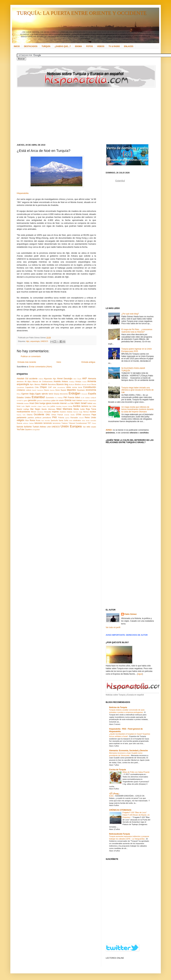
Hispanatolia (23, 193)
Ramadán (74, 418)
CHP (50, 387)
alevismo (20, 381)
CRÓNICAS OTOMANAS (120, 810)
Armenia (92, 381)
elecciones (64, 394)
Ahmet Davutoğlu (65, 379)
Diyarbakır (81, 390)
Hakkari (79, 400)
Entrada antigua (88, 362)
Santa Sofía (63, 420)
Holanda (20, 403)
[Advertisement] (78, 116)
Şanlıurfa (54, 420)
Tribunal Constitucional (78, 423)
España (92, 394)
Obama (30, 415)
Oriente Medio (69, 415)
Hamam (85, 400)
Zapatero (28, 429)
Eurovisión (50, 397)
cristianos (21, 390)
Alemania (92, 379)
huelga (42, 403)
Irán (72, 403)
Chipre (43, 387)
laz (90, 406)
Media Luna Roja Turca (85, 409)
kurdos (77, 406)
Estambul (38, 397)
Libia (94, 406)
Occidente (39, 414)
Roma (32, 420)
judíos (53, 406)
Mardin (44, 409)
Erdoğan (74, 393)
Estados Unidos (24, 397)
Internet (63, 403)
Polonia (61, 418)
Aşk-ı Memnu (35, 384)
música (69, 412)
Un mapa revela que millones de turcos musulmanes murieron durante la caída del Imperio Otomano (137, 409)
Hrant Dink (34, 403)
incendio (56, 403)
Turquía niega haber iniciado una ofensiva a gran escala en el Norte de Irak (137, 390)
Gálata (87, 398)
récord (81, 418)
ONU (48, 415)
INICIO (17, 46)
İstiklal (90, 403)
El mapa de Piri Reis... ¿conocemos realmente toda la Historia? (137, 331)
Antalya (78, 381)
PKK (55, 417)
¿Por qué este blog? (130, 314)
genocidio (32, 400)
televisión (39, 423)
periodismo (47, 418)
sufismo (26, 423)
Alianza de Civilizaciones (42, 381)
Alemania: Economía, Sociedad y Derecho (129, 751)
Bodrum (72, 384)
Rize (27, 420)
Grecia (68, 400)
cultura (28, 390)
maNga (26, 409)
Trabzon (65, 423)
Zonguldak (36, 430)
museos (63, 412)
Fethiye (60, 398)
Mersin (33, 412)
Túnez (94, 423)
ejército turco (47, 394)
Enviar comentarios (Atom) (41, 367)
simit (71, 421)
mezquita (47, 412)
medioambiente (23, 412)
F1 (56, 398)
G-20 (83, 398)
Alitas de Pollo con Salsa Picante (136, 772)
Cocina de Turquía (118, 770)
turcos (20, 427)
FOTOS (90, 46)
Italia (94, 403)
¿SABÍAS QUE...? (63, 46)
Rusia (38, 420)
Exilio (112, 796)
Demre (52, 390)
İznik (23, 406)
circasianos (61, 387)
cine (55, 387)
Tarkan (31, 423)
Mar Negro (35, 409)
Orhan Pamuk (57, 415)
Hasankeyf (92, 400)
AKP (85, 378)
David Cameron (38, 390)
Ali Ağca (28, 381)
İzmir (19, 406)
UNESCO (44, 341)
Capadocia (29, 387)
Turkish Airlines (39, 427)
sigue (140, 674)
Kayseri (65, 406)
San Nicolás (46, 421)
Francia (71, 397)
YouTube (21, 429)
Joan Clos (46, 406)
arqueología (35, 341)
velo (88, 427)
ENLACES (129, 46)
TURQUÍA (46, 46)
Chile (37, 387)
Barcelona (52, 384)
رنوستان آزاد (114, 793)
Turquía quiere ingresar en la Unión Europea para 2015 (137, 350)
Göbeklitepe (47, 400)
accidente (33, 379)
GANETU (20, 400)
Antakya (72, 382)
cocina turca (77, 387)
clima (68, 387)
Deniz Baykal (61, 390)
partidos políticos (35, 418)
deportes (71, 390)
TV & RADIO (114, 46)
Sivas (88, 421)
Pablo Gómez (131, 614)
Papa (94, 415)
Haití (74, 400)
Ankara (65, 381)
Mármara (52, 409)
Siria (83, 421)
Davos (47, 390)
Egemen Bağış (28, 394)
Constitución (90, 387)
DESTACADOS (31, 46)
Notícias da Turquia (118, 707)
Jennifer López (36, 406)
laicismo (85, 406)
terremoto (48, 423)
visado (93, 427)
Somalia (93, 421)
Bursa (94, 384)
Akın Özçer (77, 379)
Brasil (89, 384)
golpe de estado (58, 400)
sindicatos (77, 420)
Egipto (38, 394)
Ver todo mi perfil (113, 627)
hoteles (26, 403)
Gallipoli (93, 398)
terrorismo (57, 423)
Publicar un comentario (31, 356)
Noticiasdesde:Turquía (120, 834)
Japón (28, 406)
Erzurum (84, 394)
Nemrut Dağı (78, 412)
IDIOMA (78, 46)
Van (84, 427)
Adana (41, 379)
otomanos (86, 415)
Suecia (19, 423)
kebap (70, 406)
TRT (89, 423)
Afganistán (48, 379)
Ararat (84, 382)
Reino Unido (90, 418)
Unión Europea (71, 426)
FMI (65, 397)
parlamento (22, 418)
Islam (77, 403)
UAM (49, 427)
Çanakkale (20, 387)
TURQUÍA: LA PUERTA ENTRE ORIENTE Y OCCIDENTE (82, 13)
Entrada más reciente (27, 362)
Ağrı (28, 341)
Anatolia (57, 381)
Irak (69, 403)
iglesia (49, 403)
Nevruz (86, 412)
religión (21, 420)
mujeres (55, 412)
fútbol (77, 397)
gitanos (40, 400)
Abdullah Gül (23, 379)
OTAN (78, 415)
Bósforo (78, 384)
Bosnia (84, 384)
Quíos (67, 418)
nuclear (93, 412)
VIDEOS (101, 46)
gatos (26, 400)
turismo (28, 427)
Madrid (19, 409)
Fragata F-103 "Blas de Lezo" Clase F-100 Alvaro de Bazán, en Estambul (136, 815)
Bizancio (60, 384)
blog (66, 384)
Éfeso (19, 394)
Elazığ (56, 394)
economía (91, 390)
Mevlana (40, 412)
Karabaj (59, 406)
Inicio (59, 362)
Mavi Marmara (64, 409)
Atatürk (44, 384)
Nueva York (21, 415)
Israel (84, 403)
